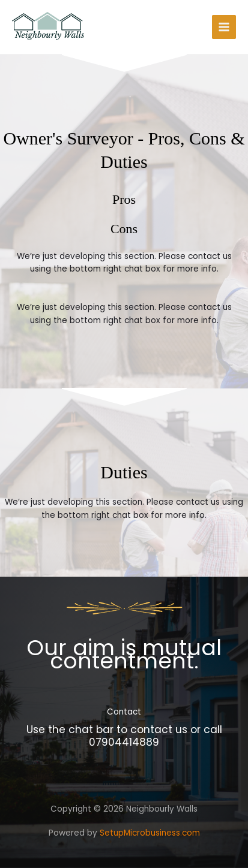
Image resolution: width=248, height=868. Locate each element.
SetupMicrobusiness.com (150, 833)
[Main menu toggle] (224, 27)
